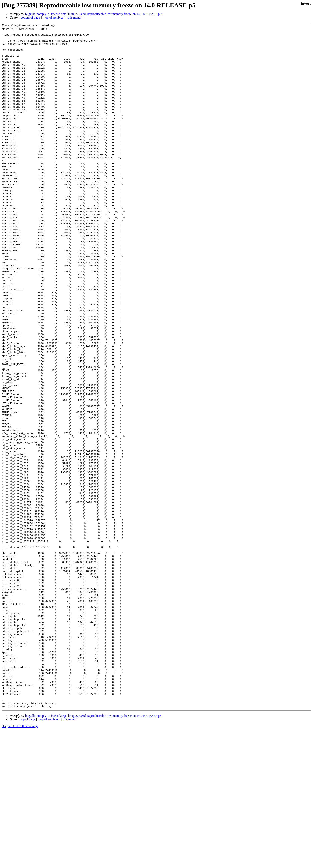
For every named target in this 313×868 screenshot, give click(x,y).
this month (75, 17)
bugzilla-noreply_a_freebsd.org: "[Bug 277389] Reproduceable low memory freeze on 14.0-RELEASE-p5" (94, 14)
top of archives (54, 17)
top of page (28, 854)
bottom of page (30, 17)
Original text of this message (20, 861)
